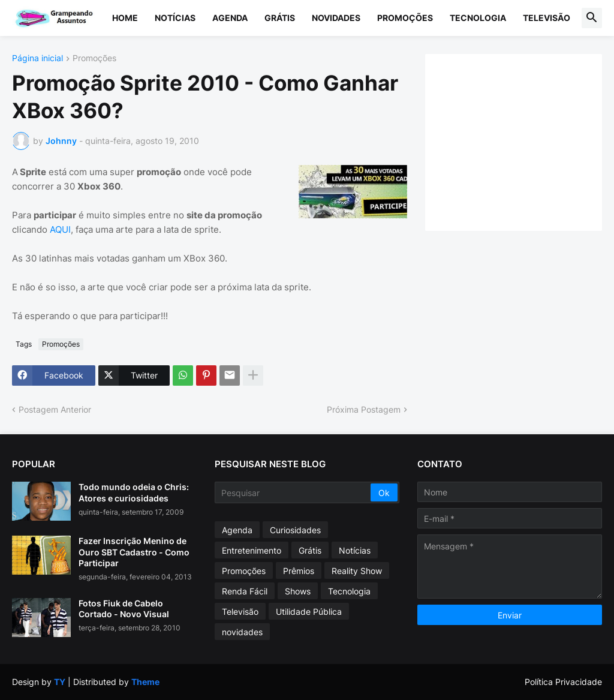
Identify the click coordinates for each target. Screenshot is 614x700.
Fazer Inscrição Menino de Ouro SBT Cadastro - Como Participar (134, 552)
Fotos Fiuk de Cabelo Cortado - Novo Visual (124, 609)
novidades (242, 632)
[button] (592, 18)
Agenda (230, 18)
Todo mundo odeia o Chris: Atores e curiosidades (134, 492)
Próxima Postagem (364, 409)
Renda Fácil (245, 591)
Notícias (175, 18)
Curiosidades (295, 530)
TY (60, 682)
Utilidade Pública (309, 612)
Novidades (336, 18)
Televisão (547, 18)
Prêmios (299, 571)
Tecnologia (478, 18)
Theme (145, 682)
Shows (298, 591)
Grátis (280, 18)
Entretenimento (252, 550)
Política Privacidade (563, 682)
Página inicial (37, 58)
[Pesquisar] (294, 492)
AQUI (60, 229)
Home (125, 18)
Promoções (405, 18)
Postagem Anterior (55, 409)
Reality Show (357, 571)
